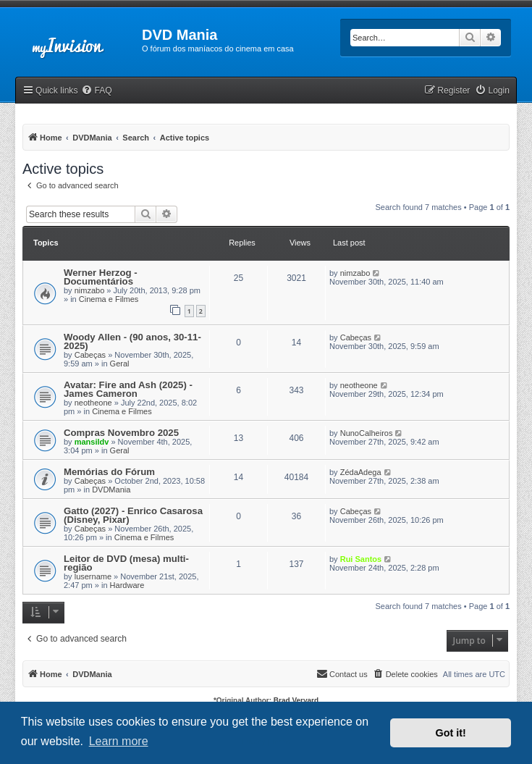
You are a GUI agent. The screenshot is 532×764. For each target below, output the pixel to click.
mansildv (92, 442)
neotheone (93, 403)
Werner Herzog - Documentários (101, 277)
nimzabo (90, 290)
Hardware (127, 585)
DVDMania (111, 490)
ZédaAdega (361, 472)
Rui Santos (361, 559)
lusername (93, 576)
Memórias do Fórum (109, 472)
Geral (120, 364)
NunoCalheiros (367, 433)
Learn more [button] (119, 741)
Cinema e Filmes (109, 299)
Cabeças (90, 355)
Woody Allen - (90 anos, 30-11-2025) (132, 341)
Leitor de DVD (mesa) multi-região (126, 563)
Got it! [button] (451, 733)
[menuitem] (96, 91)
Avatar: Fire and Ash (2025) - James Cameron (128, 389)
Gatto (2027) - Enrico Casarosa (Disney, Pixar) (133, 515)
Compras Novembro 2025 (121, 433)
